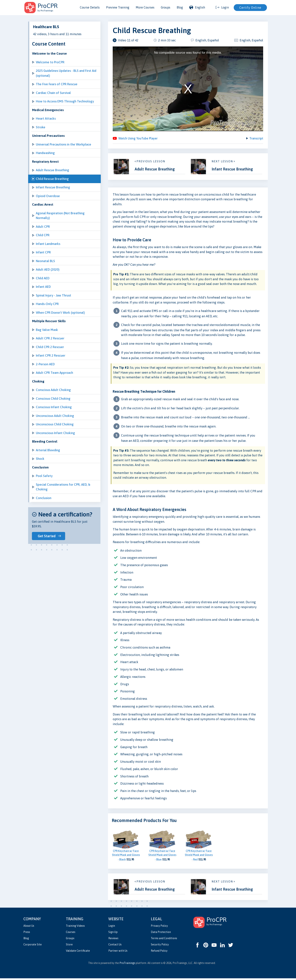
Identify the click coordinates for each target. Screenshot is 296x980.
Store (69, 946)
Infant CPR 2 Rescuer (51, 355)
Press (27, 934)
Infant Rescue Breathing (53, 187)
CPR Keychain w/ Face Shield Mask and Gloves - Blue (162, 857)
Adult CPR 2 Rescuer (50, 338)
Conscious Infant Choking (54, 407)
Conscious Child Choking (53, 399)
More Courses (145, 7)
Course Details (90, 7)
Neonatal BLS (45, 261)
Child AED (43, 278)
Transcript (256, 139)
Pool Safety (44, 476)
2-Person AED (45, 364)
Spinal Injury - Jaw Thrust (54, 295)
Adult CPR (43, 227)
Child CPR (43, 235)
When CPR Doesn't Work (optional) (60, 313)
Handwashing (45, 153)
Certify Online (250, 8)
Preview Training (118, 7)
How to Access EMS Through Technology (65, 101)
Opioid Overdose (48, 196)
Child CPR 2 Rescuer (50, 347)
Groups (166, 7)
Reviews (113, 940)
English (197, 7)
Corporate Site (33, 946)
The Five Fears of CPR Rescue (57, 84)
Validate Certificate (78, 952)
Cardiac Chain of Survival (53, 93)
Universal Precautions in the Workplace (64, 144)
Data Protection (161, 934)
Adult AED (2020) (48, 269)
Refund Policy (159, 952)
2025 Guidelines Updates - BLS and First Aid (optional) (66, 73)
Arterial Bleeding (48, 450)
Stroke (41, 127)
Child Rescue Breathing (52, 179)
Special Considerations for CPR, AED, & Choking (63, 487)
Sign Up (113, 934)
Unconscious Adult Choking (55, 416)
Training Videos (75, 927)
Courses (71, 934)
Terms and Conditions (164, 940)
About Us (29, 927)
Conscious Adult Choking (53, 390)
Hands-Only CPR (47, 304)
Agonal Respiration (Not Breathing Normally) (60, 216)
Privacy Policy (159, 927)
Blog (180, 7)
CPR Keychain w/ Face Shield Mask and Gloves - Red (199, 857)
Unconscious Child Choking (55, 424)
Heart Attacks (46, 118)
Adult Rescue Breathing (52, 170)
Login (112, 927)
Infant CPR (43, 252)
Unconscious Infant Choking (55, 433)
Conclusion (44, 498)
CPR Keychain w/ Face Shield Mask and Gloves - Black (126, 857)
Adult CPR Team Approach (54, 373)
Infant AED (43, 287)
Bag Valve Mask (47, 330)
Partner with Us (118, 952)
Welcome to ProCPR (50, 62)
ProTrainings (127, 965)
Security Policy (160, 946)
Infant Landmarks (48, 244)
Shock (40, 459)
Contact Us (115, 946)
